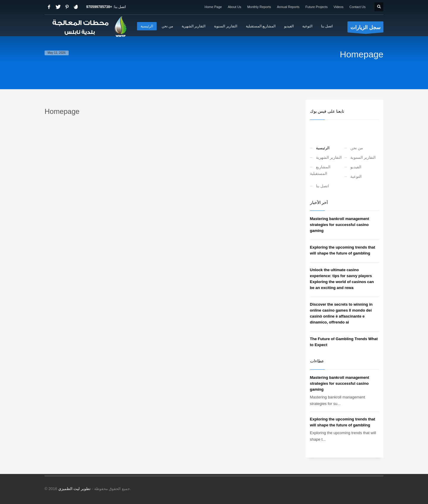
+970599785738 (99, 7)
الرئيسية (323, 148)
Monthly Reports (259, 7)
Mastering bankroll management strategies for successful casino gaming (340, 225)
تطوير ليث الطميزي (74, 489)
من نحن (357, 148)
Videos (338, 7)
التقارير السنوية (363, 157)
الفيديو (356, 167)
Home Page (213, 7)
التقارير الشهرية (329, 157)
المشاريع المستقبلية (320, 170)
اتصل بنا (323, 186)
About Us (234, 7)
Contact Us (358, 7)
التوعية (356, 176)
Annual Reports (288, 7)
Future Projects (317, 7)
